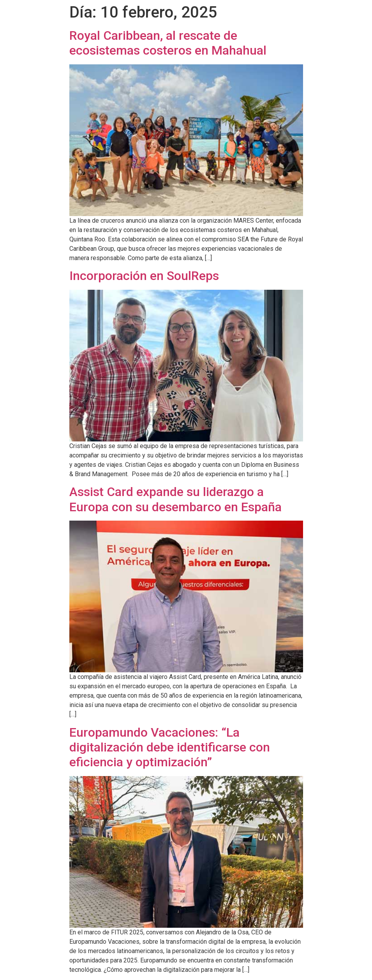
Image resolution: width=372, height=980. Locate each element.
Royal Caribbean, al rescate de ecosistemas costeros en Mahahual (168, 43)
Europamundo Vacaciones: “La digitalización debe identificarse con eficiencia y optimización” (170, 747)
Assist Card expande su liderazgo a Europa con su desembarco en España (175, 499)
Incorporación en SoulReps (144, 276)
